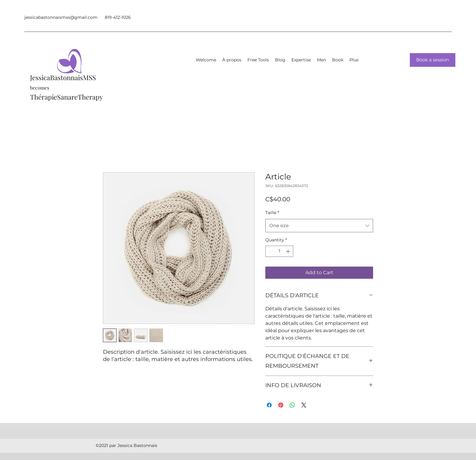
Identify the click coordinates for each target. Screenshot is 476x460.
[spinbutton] (279, 251)
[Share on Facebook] (269, 405)
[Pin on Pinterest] (281, 405)
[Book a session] (433, 60)
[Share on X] (304, 405)
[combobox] (319, 226)
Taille (272, 213)
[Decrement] (270, 251)
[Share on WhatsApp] (292, 405)
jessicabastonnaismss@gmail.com (61, 17)
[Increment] (289, 251)
